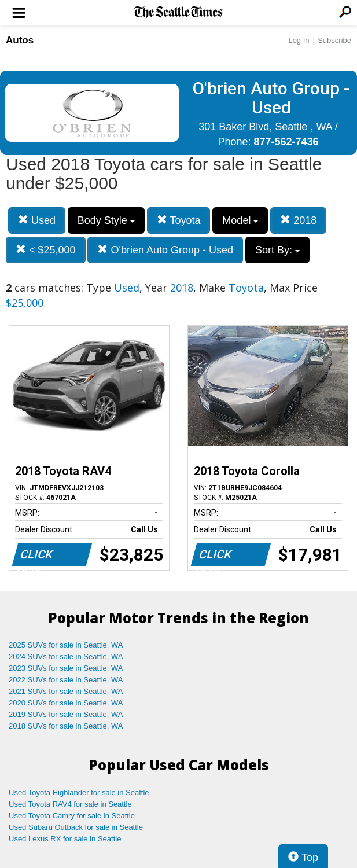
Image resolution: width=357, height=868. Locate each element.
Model (240, 220)
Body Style (106, 220)
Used (37, 220)
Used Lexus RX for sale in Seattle (65, 839)
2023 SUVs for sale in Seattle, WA (66, 668)
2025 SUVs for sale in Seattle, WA (66, 645)
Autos (20, 40)
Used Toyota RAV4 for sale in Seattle (70, 804)
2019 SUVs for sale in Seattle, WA (66, 714)
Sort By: (277, 250)
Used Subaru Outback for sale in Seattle (76, 827)
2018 (298, 220)
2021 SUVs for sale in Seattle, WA (66, 691)
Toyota (179, 220)
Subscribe (334, 40)
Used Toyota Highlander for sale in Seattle (79, 792)
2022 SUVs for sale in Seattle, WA (66, 680)
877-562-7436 (286, 142)
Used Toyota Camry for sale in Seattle (72, 816)
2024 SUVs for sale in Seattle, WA (66, 656)
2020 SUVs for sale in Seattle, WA (66, 703)
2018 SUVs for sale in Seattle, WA (66, 726)
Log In (299, 40)
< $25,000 (46, 250)
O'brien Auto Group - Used (165, 250)
